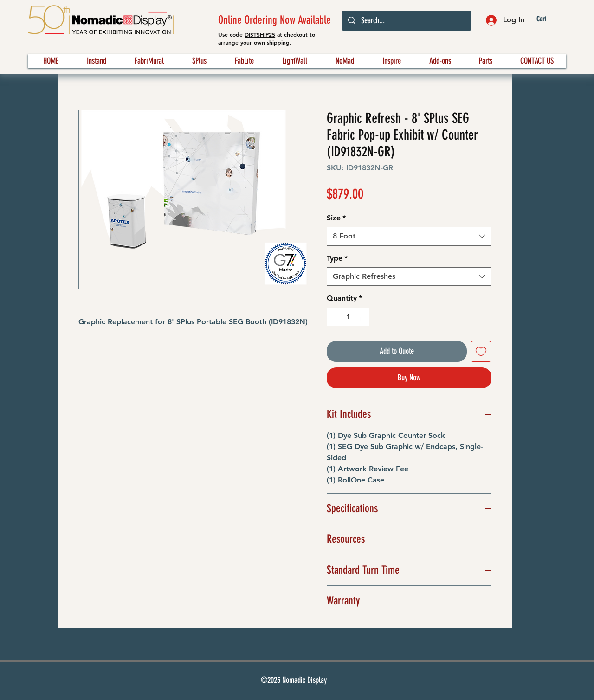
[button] (549, 19)
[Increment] (362, 317)
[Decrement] (335, 317)
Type (337, 258)
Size (336, 218)
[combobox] (409, 236)
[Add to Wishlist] (481, 351)
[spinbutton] (348, 317)
